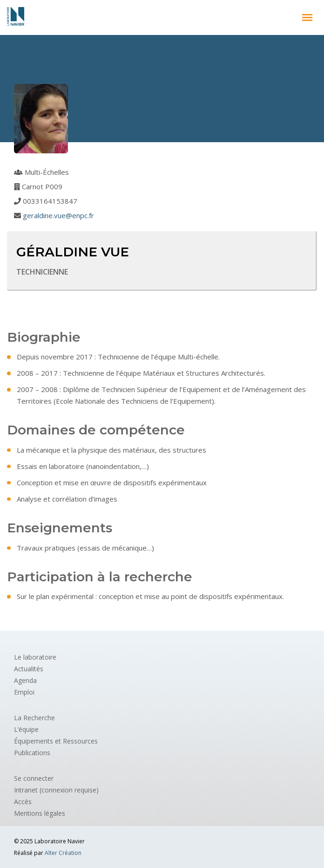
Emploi (24, 692)
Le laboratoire (35, 657)
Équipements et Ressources (56, 741)
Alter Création (63, 853)
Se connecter (34, 778)
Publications (32, 753)
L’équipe (26, 729)
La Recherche (34, 718)
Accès (23, 802)
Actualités (29, 669)
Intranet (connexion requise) (56, 790)
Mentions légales (40, 813)
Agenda (25, 680)
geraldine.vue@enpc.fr (58, 215)
